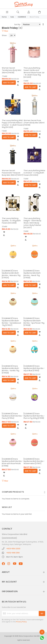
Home (4, 17)
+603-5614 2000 (13, 549)
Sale (12, 17)
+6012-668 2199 (13, 553)
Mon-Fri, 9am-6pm (15, 557)
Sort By (17, 24)
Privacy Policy (21, 622)
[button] (18, 82)
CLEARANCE (22, 17)
